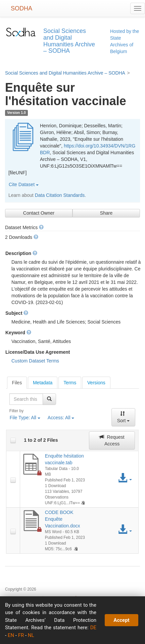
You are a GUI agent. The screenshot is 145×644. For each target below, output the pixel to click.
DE (93, 628)
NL (31, 635)
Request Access (112, 440)
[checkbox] (13, 440)
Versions (96, 383)
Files (17, 383)
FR (21, 635)
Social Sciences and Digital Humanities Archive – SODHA (65, 73)
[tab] (17, 383)
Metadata (43, 383)
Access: (61, 418)
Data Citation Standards (60, 195)
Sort (124, 417)
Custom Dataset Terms (35, 361)
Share (106, 213)
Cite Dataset (24, 184)
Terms (70, 383)
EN (11, 635)
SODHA (21, 8)
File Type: (25, 418)
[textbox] (26, 399)
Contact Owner (39, 213)
